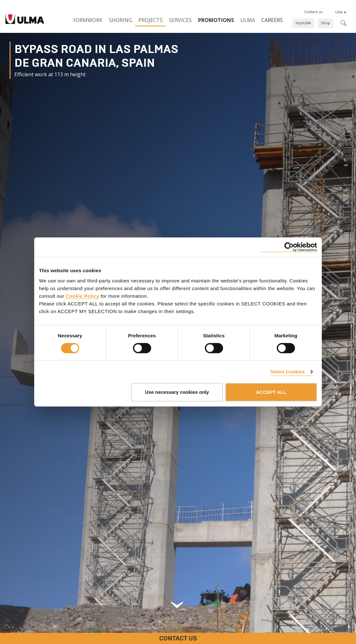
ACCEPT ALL (271, 392)
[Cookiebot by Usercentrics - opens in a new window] (289, 247)
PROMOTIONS (216, 20)
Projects (151, 20)
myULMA (303, 23)
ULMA (248, 20)
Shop (325, 23)
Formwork (88, 20)
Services (180, 20)
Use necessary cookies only (177, 392)
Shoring (120, 20)
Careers (272, 20)
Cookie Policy (83, 296)
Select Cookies (287, 372)
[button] (313, 12)
